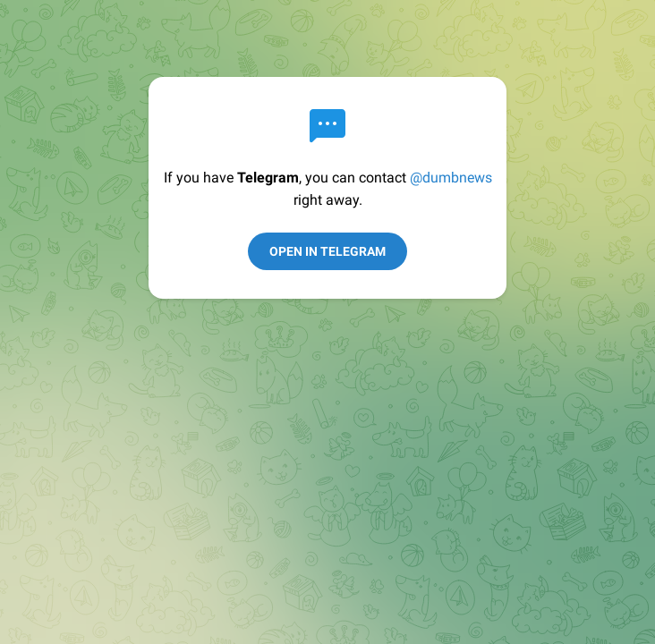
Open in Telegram (327, 251)
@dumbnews (451, 178)
